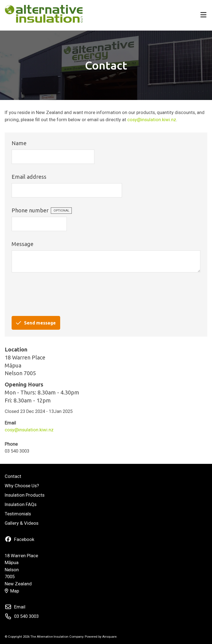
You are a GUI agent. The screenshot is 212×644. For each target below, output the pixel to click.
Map (12, 591)
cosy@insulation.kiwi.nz (152, 120)
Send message (36, 323)
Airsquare (109, 637)
